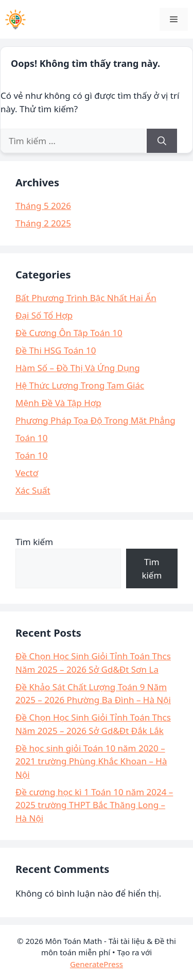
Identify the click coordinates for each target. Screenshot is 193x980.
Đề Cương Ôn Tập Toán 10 (69, 333)
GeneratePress (97, 964)
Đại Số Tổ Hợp (44, 315)
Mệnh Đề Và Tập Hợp (58, 403)
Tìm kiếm (34, 542)
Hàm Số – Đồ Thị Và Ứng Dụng (78, 368)
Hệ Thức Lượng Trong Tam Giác (80, 385)
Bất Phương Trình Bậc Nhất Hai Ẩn (86, 298)
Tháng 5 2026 (43, 206)
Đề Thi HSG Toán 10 (56, 350)
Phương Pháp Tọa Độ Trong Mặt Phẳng (95, 420)
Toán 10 (31, 438)
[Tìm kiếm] (162, 141)
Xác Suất (33, 490)
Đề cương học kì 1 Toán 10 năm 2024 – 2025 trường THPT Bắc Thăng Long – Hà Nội (94, 805)
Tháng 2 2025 (43, 223)
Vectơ (27, 473)
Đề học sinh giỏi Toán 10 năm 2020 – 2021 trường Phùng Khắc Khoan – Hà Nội (91, 761)
